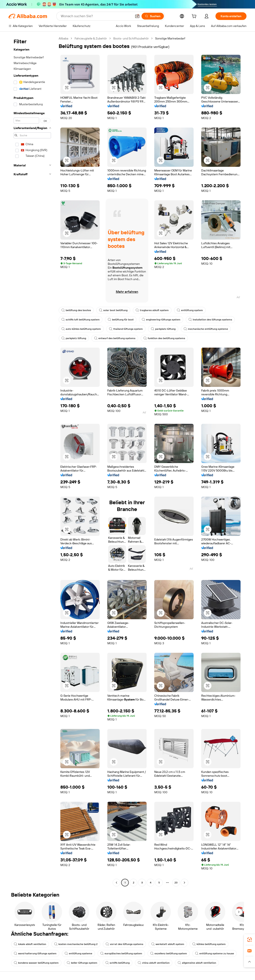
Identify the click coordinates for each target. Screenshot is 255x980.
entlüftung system (190, 310)
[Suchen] (153, 16)
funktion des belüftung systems (164, 338)
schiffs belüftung (118, 963)
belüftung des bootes (76, 310)
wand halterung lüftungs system (35, 953)
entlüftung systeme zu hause (215, 953)
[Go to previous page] (116, 883)
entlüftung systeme (78, 953)
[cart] (195, 17)
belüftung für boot (121, 320)
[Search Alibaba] (96, 16)
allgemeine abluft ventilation (197, 963)
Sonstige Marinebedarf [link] (170, 38)
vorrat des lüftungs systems (124, 944)
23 (176, 883)
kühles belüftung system (209, 944)
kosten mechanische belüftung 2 (76, 944)
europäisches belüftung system (121, 953)
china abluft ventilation (154, 963)
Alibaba (63, 38)
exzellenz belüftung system (169, 953)
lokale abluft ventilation (30, 944)
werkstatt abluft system (168, 944)
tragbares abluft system (152, 310)
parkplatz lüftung (163, 329)
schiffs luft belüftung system (81, 320)
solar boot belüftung (113, 310)
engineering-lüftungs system (161, 320)
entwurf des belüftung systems (115, 338)
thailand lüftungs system (126, 329)
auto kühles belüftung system (81, 329)
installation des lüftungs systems (210, 320)
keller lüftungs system (82, 963)
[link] (249, 940)
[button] (137, 16)
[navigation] (32, 461)
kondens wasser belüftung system (36, 963)
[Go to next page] (184, 883)
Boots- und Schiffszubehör (131, 38)
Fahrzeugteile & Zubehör (91, 38)
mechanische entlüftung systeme (206, 329)
